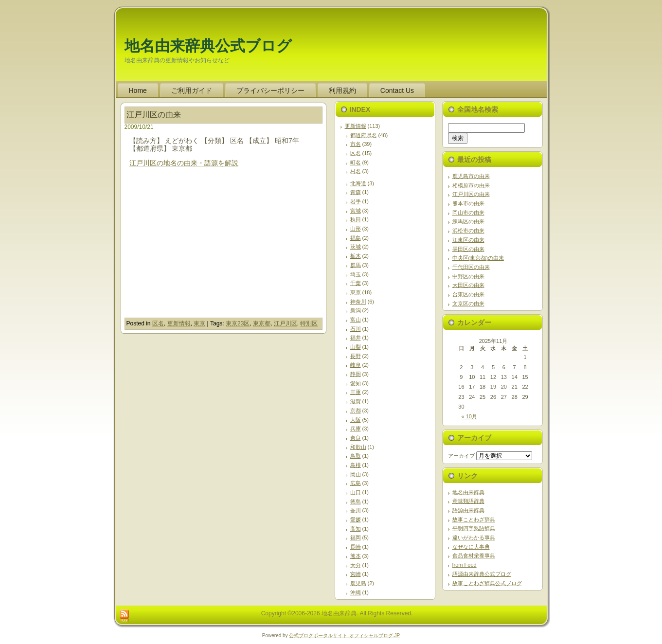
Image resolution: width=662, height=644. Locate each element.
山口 (356, 492)
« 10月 (469, 416)
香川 (356, 510)
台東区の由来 (468, 294)
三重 (356, 392)
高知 (356, 529)
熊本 (356, 556)
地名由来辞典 (468, 492)
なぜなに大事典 (471, 547)
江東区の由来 (468, 240)
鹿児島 (358, 583)
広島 (356, 483)
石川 (356, 329)
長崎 (356, 547)
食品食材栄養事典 (474, 555)
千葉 (356, 283)
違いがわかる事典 (474, 537)
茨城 (356, 247)
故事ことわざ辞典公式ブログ (487, 583)
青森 (356, 192)
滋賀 (356, 401)
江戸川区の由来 (154, 115)
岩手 (356, 201)
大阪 (356, 420)
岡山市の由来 (468, 213)
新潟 (356, 310)
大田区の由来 (468, 285)
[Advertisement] (211, 250)
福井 (356, 338)
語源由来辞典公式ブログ (482, 574)
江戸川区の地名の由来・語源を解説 (184, 163)
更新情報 (179, 323)
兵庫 (356, 429)
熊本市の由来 (468, 203)
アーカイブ (461, 456)
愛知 (356, 383)
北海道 (358, 183)
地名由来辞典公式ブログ (208, 46)
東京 (199, 323)
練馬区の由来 (468, 221)
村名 (356, 171)
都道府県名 (364, 135)
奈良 (356, 438)
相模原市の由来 (471, 185)
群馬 (356, 265)
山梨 (356, 347)
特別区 (309, 323)
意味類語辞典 (468, 501)
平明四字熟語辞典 (474, 528)
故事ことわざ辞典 (474, 519)
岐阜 (356, 365)
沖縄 (356, 592)
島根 (356, 465)
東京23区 (238, 323)
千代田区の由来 (471, 267)
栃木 (356, 256)
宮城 (356, 211)
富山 (356, 320)
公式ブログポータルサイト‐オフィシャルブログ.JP (344, 635)
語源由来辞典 (468, 510)
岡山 (356, 474)
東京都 (262, 323)
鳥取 (356, 456)
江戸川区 (286, 323)
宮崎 (356, 574)
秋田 (356, 219)
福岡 (356, 537)
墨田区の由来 (468, 249)
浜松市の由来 (468, 231)
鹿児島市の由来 (471, 176)
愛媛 (356, 519)
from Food (465, 565)
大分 (356, 565)
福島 (356, 238)
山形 (356, 229)
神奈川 (358, 302)
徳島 (356, 501)
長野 (356, 356)
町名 (356, 162)
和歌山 (358, 447)
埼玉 (356, 274)
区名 (158, 323)
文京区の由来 (468, 304)
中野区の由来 (468, 276)
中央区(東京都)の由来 (478, 258)
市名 (356, 144)
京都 (356, 411)
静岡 (356, 374)
